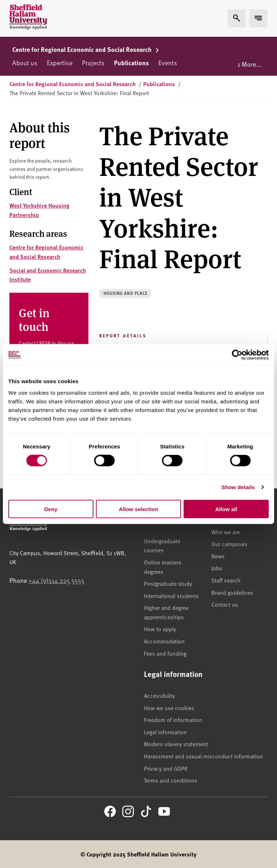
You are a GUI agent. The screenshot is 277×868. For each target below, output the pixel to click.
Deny (51, 509)
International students (171, 595)
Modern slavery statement (176, 744)
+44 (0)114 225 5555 (56, 580)
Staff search (226, 580)
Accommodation (164, 641)
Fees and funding (165, 653)
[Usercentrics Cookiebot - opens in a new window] (237, 355)
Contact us (225, 604)
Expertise (60, 63)
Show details (238, 487)
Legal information (165, 732)
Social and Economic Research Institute (48, 275)
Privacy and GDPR (166, 768)
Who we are (226, 532)
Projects (93, 63)
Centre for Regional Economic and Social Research (86, 49)
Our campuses (229, 544)
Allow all (226, 509)
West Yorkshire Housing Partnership (39, 210)
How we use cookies (169, 708)
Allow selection (138, 509)
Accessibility (159, 695)
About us (25, 63)
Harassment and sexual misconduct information (203, 756)
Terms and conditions (171, 780)
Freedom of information (173, 719)
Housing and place (126, 293)
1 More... (249, 64)
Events (168, 63)
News (218, 556)
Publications (131, 63)
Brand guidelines (232, 592)
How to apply (160, 629)
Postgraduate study (168, 583)
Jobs (217, 568)
